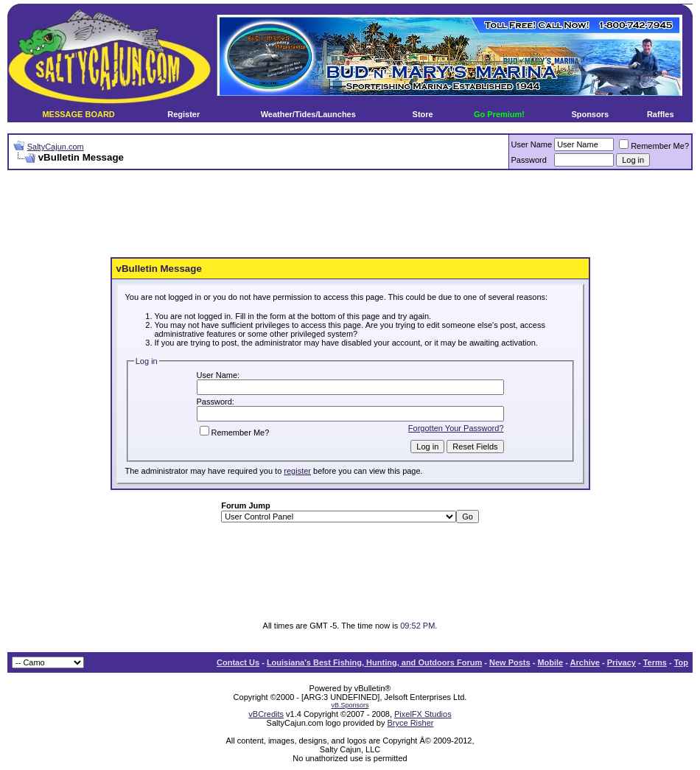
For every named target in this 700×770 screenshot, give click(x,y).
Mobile (550, 662)
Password (529, 160)
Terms (655, 662)
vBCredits (266, 714)
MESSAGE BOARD (78, 114)
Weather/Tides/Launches (308, 114)
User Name (532, 144)
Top (681, 662)
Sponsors (590, 114)
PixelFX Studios (423, 714)
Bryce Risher (410, 723)
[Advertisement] (350, 214)
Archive (585, 662)
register (297, 471)
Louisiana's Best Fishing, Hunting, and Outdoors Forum (374, 662)
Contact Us (238, 662)
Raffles (661, 114)
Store (423, 114)
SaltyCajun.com (56, 147)
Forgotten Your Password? (456, 428)
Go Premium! (499, 114)
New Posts (510, 662)
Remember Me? (654, 146)
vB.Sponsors (350, 705)
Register (183, 114)
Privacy (622, 662)
